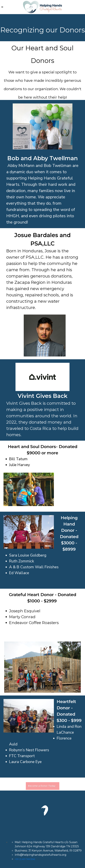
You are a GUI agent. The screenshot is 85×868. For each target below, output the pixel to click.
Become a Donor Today (43, 786)
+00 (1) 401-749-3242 (25, 859)
